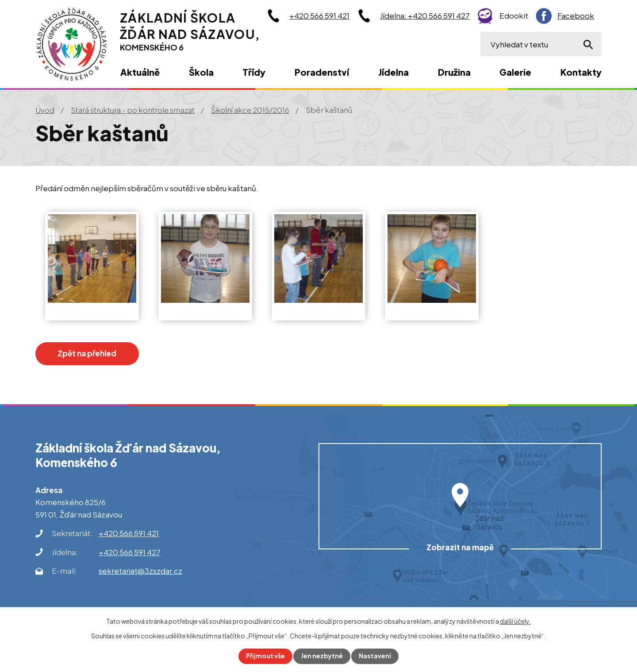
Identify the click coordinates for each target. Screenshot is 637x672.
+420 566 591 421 (319, 15)
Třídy (254, 72)
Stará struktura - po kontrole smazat (133, 110)
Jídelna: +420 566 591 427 (425, 15)
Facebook (576, 15)
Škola (201, 72)
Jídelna (393, 72)
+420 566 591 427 (130, 552)
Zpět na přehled (89, 353)
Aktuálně (140, 72)
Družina (454, 72)
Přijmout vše (265, 656)
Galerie (515, 72)
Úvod (45, 110)
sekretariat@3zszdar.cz (140, 571)
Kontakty (581, 72)
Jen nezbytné (322, 656)
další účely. (515, 621)
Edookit (514, 15)
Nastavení (375, 656)
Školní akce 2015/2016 (250, 110)
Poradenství (322, 72)
